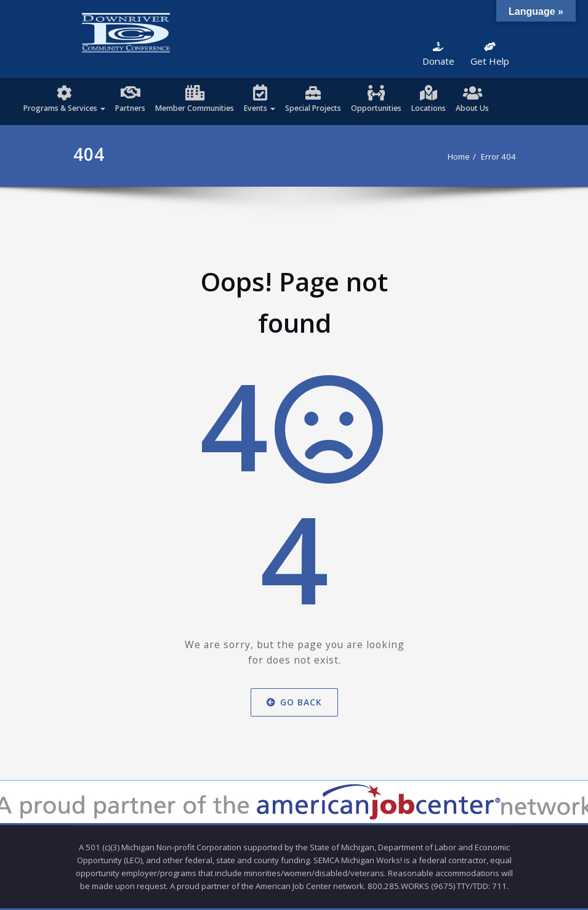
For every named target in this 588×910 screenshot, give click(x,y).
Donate (438, 55)
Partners (130, 108)
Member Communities (195, 108)
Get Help (490, 55)
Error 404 (498, 156)
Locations (429, 108)
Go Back (294, 702)
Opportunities (376, 108)
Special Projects (313, 108)
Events (260, 108)
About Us (472, 108)
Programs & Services (64, 108)
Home (459, 156)
